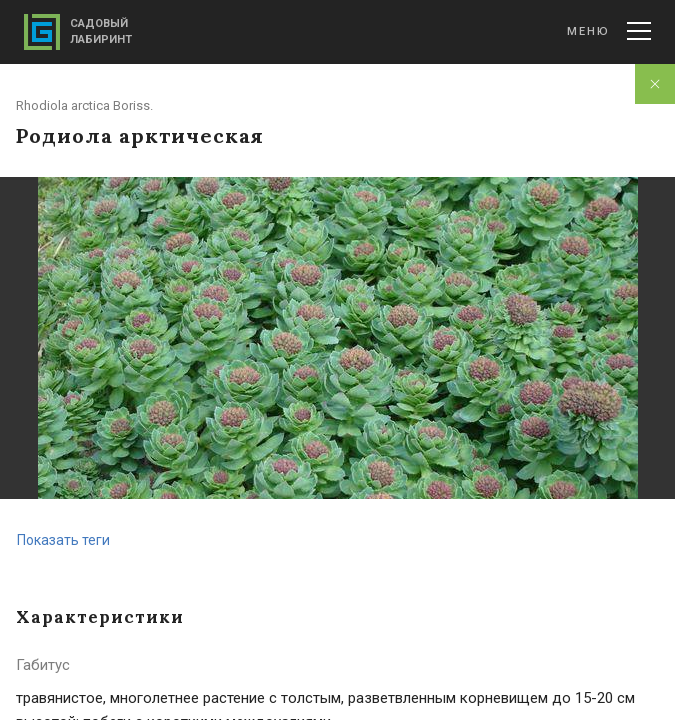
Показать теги (63, 540)
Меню (609, 31)
